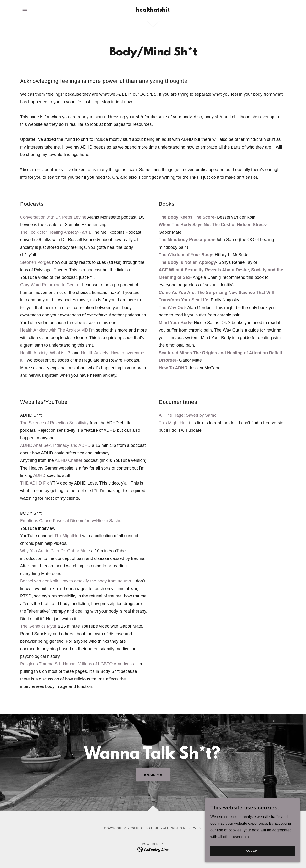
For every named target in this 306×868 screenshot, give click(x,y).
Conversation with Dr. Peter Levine (53, 217)
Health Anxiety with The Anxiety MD (54, 330)
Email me (153, 775)
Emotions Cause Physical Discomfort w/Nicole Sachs (71, 521)
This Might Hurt (173, 423)
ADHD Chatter (68, 460)
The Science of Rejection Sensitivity (54, 423)
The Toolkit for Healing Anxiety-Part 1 (55, 232)
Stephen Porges (36, 262)
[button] (25, 11)
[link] (153, 10)
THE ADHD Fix (34, 483)
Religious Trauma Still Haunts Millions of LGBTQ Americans (77, 664)
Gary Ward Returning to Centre (50, 285)
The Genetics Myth (38, 626)
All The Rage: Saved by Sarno (188, 415)
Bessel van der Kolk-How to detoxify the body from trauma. (76, 581)
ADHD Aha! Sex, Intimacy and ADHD (55, 445)
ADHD (39, 475)
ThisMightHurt (68, 536)
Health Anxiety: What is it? (46, 353)
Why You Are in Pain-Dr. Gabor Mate (55, 551)
